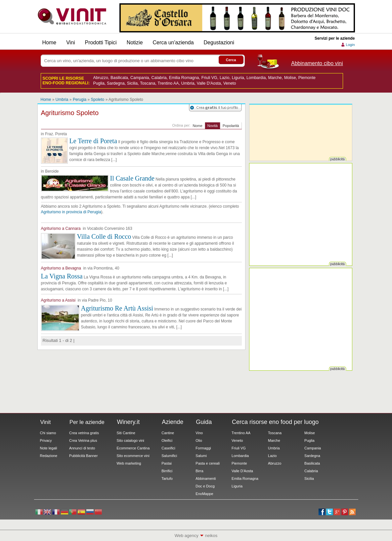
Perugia (80, 100)
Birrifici (167, 471)
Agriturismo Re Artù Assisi (117, 308)
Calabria (159, 78)
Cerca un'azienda (173, 42)
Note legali (49, 448)
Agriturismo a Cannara (61, 229)
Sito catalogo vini (131, 440)
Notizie (135, 42)
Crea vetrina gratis (84, 433)
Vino (199, 433)
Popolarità (231, 126)
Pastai (167, 463)
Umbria (188, 83)
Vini (70, 42)
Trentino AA (168, 83)
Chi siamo (48, 433)
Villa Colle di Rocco (104, 236)
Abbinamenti (206, 479)
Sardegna (116, 83)
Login (350, 45)
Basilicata (119, 78)
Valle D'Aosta (209, 83)
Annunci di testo (82, 448)
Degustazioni (219, 42)
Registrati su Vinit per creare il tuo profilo (215, 108)
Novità (213, 126)
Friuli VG (209, 78)
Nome (197, 126)
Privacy (46, 440)
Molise (290, 78)
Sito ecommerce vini (133, 456)
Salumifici (169, 456)
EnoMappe (204, 494)
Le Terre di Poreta (93, 141)
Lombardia (256, 78)
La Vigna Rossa (62, 276)
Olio (199, 440)
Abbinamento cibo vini (317, 63)
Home (49, 42)
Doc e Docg (205, 486)
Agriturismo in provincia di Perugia (71, 212)
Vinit (72, 16)
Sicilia (132, 83)
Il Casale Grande (132, 178)
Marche (275, 78)
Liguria (238, 78)
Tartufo (167, 479)
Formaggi (203, 448)
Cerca (231, 60)
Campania (140, 78)
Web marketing (129, 463)
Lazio (225, 78)
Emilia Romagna (184, 78)
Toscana (148, 83)
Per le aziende (87, 422)
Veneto (230, 83)
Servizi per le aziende (335, 38)
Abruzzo (101, 78)
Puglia (99, 83)
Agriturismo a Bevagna (61, 268)
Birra (199, 471)
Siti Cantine (126, 433)
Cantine (168, 433)
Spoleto (98, 100)
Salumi (201, 456)
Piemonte (307, 78)
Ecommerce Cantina (133, 448)
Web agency (187, 536)
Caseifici (168, 448)
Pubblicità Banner (83, 456)
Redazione (49, 456)
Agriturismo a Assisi (58, 300)
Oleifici (167, 440)
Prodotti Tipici (101, 42)
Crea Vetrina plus (83, 440)
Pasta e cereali (208, 463)
